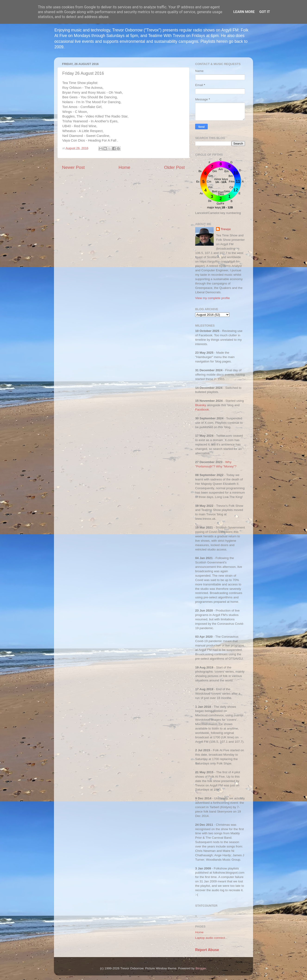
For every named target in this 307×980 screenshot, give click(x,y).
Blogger (201, 968)
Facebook (202, 410)
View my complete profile (213, 298)
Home (124, 167)
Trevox (226, 229)
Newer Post (73, 167)
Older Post (174, 167)
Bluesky (201, 405)
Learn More (244, 12)
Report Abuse (207, 950)
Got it (265, 12)
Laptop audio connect (210, 938)
